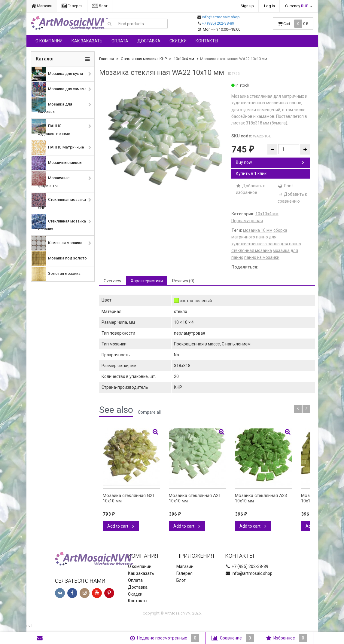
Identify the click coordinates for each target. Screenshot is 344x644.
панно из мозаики (262, 257)
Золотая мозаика (56, 274)
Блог (100, 6)
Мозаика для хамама (59, 89)
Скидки (178, 41)
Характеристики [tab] (147, 281)
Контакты (207, 41)
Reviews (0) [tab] (183, 281)
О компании (49, 41)
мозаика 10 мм (258, 230)
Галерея (72, 6)
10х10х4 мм (184, 59)
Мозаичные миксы (57, 163)
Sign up (247, 6)
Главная (107, 59)
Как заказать (87, 41)
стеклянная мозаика (252, 250)
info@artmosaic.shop (221, 17)
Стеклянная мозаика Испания (59, 223)
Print (285, 186)
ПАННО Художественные (51, 127)
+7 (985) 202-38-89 (218, 23)
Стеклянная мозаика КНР (59, 201)
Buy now (270, 162)
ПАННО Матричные (58, 148)
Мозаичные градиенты (50, 179)
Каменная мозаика (57, 243)
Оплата (120, 41)
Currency (297, 6)
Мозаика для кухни (57, 74)
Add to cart (121, 526)
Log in (269, 6)
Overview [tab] (113, 281)
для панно (291, 244)
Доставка (149, 41)
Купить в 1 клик (251, 173)
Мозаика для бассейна (52, 106)
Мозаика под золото (59, 259)
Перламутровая (247, 221)
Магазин (42, 6)
